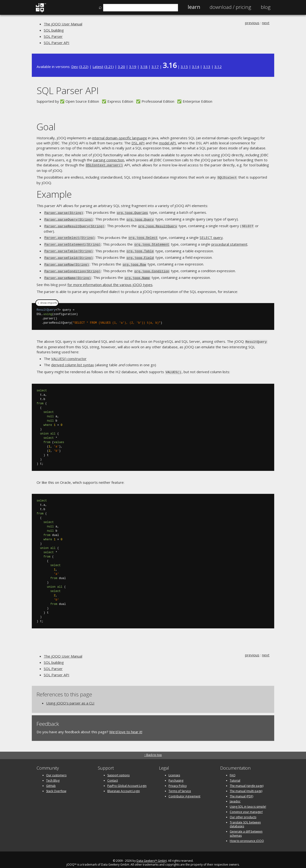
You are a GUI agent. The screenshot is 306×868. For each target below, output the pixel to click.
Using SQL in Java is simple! (248, 800)
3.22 (84, 67)
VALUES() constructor (69, 353)
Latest (98, 67)
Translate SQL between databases (245, 818)
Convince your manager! (246, 806)
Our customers (56, 769)
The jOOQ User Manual (63, 24)
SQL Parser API (57, 43)
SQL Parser (53, 36)
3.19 (133, 67)
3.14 (196, 67)
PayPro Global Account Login (127, 780)
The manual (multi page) (246, 785)
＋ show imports (47, 298)
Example (54, 193)
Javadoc (235, 795)
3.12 (218, 67)
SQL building (54, 30)
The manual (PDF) (241, 790)
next (266, 23)
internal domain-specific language (120, 138)
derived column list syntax (73, 359)
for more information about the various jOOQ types (110, 279)
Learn (194, 7)
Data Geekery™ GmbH (152, 854)
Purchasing (176, 774)
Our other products (243, 811)
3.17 (155, 67)
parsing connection (109, 160)
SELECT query (211, 235)
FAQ (233, 769)
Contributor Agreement (184, 790)
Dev (75, 67)
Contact (113, 774)
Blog (266, 7)
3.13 (207, 67)
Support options (118, 769)
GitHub (51, 780)
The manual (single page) (247, 780)
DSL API (138, 143)
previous (252, 23)
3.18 (144, 67)
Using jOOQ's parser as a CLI (70, 697)
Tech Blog (53, 774)
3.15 (184, 67)
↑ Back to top (153, 749)
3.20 (121, 67)
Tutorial (235, 774)
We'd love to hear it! (126, 725)
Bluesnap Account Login (124, 785)
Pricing (230, 7)
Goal (46, 127)
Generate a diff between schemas (246, 827)
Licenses (174, 769)
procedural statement (229, 241)
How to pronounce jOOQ (247, 834)
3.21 (109, 67)
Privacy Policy (178, 780)
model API (167, 143)
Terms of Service (180, 785)
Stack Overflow (56, 785)
